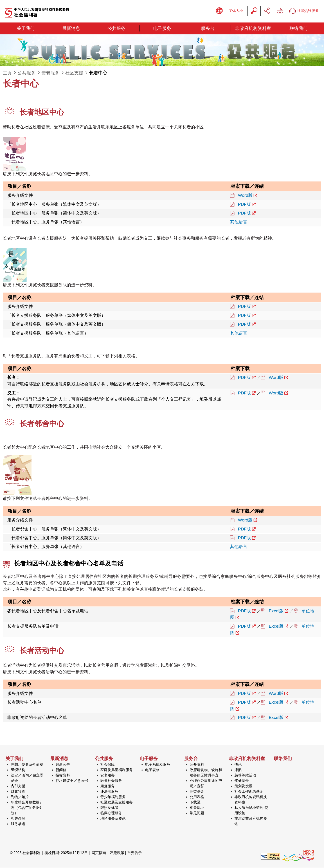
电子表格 (152, 770)
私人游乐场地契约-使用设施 (251, 811)
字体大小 (236, 11)
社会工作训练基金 (249, 792)
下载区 (195, 803)
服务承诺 (18, 824)
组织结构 (18, 770)
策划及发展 (243, 786)
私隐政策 (117, 853)
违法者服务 (109, 792)
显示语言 (219, 11)
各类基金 (197, 792)
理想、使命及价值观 (27, 765)
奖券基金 (242, 781)
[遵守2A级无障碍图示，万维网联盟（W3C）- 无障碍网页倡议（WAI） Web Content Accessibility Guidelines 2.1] (270, 856)
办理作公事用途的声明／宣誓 (206, 784)
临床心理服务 (111, 813)
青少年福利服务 (113, 797)
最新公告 (63, 765)
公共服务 (27, 73)
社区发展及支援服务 (117, 803)
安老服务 (50, 73)
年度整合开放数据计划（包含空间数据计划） (27, 808)
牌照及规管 (109, 808)
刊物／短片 (20, 797)
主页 (7, 73)
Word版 (245, 196)
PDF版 (244, 205)
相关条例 (18, 819)
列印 (280, 11)
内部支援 (18, 786)
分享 (267, 11)
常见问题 (197, 813)
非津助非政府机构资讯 (251, 822)
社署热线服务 (304, 11)
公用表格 (197, 797)
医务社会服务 (111, 781)
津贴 (238, 770)
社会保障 (108, 765)
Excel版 (276, 611)
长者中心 (98, 73)
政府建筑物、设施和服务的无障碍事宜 (206, 773)
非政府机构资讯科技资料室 (251, 800)
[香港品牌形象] (298, 856)
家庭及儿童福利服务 (117, 770)
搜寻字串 (254, 11)
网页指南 (99, 853)
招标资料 (63, 776)
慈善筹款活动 (245, 776)
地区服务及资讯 (113, 819)
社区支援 (74, 73)
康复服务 (108, 786)
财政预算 (18, 792)
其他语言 (239, 222)
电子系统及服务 (158, 765)
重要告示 (135, 853)
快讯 (238, 765)
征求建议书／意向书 (72, 781)
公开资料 (197, 765)
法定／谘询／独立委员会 (27, 778)
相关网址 (197, 808)
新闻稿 (61, 770)
